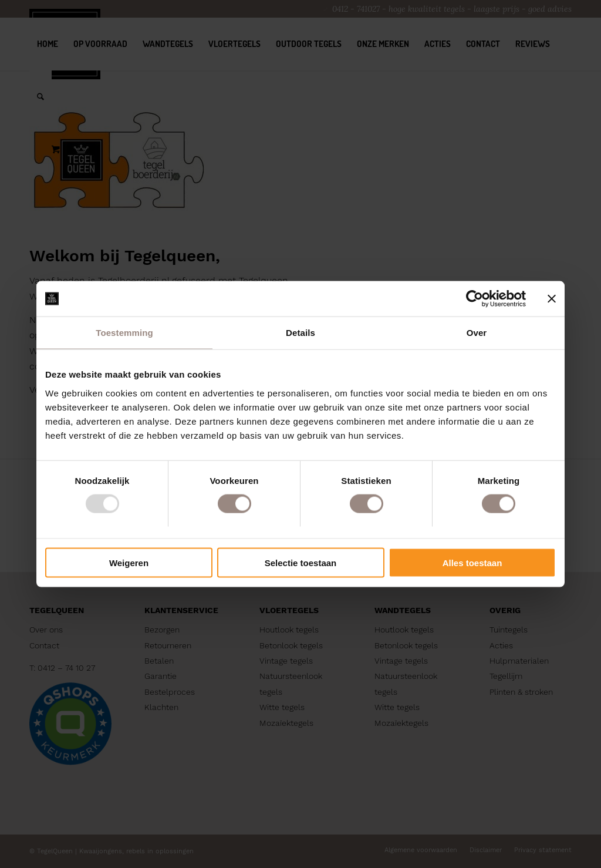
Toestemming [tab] (124, 333)
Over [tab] (477, 333)
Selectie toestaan (301, 562)
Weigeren (129, 562)
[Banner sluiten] (552, 299)
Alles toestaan (472, 562)
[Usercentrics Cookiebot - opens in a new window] (475, 299)
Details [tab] (300, 333)
